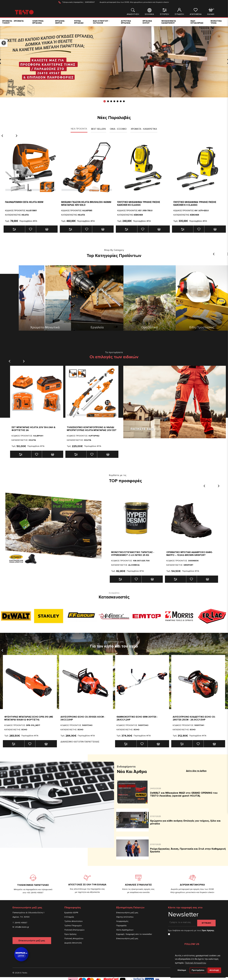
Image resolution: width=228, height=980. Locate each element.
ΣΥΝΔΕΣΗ (179, 12)
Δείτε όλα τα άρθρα (196, 771)
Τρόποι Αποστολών (73, 921)
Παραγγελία (121, 926)
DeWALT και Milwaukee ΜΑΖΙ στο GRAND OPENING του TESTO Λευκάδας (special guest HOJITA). (184, 794)
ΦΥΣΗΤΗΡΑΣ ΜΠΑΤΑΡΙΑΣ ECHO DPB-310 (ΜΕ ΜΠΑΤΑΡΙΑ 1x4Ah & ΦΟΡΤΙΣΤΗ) (29, 718)
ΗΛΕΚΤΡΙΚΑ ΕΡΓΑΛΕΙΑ (38, 22)
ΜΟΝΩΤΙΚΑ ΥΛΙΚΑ (216, 22)
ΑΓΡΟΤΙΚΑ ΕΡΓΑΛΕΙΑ (126, 22)
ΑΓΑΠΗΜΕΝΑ (196, 12)
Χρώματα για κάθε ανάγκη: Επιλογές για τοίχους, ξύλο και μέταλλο (185, 822)
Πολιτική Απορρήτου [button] (196, 963)
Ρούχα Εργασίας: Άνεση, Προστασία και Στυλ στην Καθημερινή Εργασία (188, 850)
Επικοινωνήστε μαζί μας (32, 941)
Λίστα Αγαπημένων (125, 930)
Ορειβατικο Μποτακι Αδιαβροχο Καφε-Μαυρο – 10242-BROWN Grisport (190, 554)
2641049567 (90, 2)
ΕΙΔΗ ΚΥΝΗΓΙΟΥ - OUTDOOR (101, 22)
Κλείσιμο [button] (182, 970)
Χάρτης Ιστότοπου (125, 917)
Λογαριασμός (122, 921)
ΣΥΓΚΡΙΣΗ (164, 12)
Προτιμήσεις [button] (198, 970)
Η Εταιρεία (69, 917)
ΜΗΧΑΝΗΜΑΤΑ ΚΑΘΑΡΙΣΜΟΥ (169, 22)
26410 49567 (21, 923)
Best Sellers (99, 129)
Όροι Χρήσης (70, 934)
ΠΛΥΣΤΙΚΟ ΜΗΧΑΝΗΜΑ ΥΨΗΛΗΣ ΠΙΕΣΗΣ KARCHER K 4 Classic (195, 204)
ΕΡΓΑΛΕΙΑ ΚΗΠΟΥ (147, 22)
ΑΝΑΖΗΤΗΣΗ (133, 12)
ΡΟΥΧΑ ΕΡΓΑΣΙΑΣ (79, 22)
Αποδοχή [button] (214, 970)
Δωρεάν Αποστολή (73, 943)
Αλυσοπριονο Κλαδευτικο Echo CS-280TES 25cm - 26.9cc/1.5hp (194, 718)
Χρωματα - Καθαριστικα (144, 129)
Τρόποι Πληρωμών (73, 926)
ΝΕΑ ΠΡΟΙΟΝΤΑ (79, 129)
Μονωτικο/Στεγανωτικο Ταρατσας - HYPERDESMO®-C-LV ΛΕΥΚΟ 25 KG (133, 554)
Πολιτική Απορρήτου (74, 938)
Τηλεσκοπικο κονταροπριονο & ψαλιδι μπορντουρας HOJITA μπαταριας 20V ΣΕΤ (92, 429)
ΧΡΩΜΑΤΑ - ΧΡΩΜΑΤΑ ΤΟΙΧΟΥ (13, 22)
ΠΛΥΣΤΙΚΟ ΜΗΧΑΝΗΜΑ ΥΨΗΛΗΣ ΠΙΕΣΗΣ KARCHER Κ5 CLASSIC (139, 204)
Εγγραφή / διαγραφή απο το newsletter (134, 934)
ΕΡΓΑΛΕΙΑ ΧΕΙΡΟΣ (60, 22)
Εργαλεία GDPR (71, 913)
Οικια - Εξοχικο (118, 129)
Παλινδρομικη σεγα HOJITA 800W (24, 202)
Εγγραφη (206, 923)
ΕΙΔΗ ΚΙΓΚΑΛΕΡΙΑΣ (197, 22)
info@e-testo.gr (22, 927)
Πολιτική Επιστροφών (74, 930)
